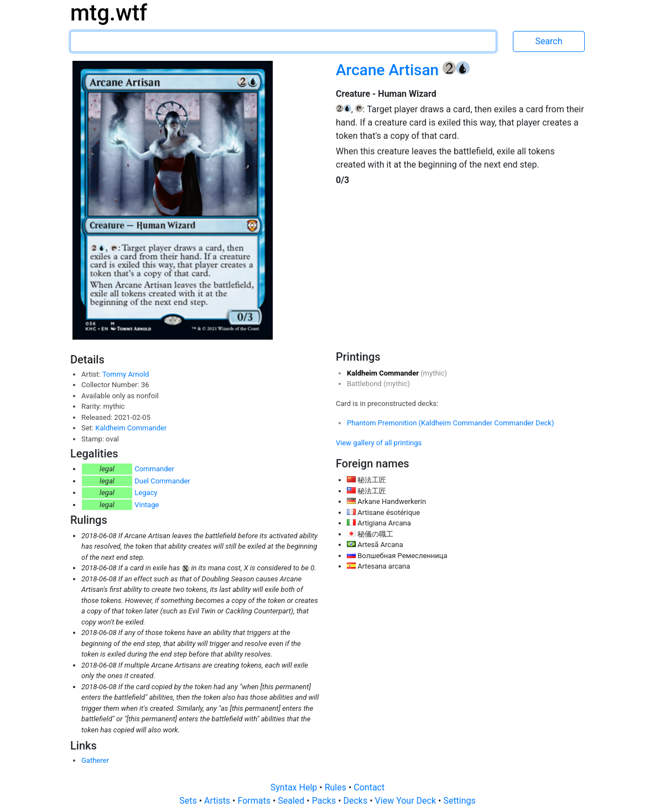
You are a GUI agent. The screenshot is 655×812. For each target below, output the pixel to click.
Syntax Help (295, 787)
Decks (357, 801)
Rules (337, 787)
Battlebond (365, 384)
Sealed (292, 801)
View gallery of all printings (379, 443)
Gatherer (95, 760)
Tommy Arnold (126, 374)
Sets (189, 801)
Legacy (146, 493)
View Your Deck (407, 801)
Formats (255, 801)
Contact (369, 787)
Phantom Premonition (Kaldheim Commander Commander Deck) (450, 423)
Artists (218, 801)
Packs (325, 801)
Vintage (147, 505)
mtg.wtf (109, 13)
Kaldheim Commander (131, 428)
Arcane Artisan (389, 70)
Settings (459, 801)
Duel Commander (162, 481)
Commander (154, 469)
